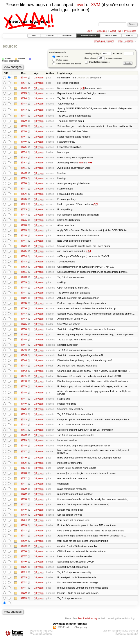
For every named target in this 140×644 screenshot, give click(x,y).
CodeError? (83, 78)
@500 (24, 598)
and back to (123, 53)
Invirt (80, 5)
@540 (24, 384)
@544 (24, 363)
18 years (39, 78)
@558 (24, 290)
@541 (24, 379)
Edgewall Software (42, 638)
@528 (24, 449)
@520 (24, 493)
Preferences (130, 31)
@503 (24, 582)
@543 (24, 368)
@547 (24, 347)
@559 (24, 284)
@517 (24, 508)
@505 (24, 571)
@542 (24, 374)
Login (90, 31)
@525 (24, 466)
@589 (24, 127)
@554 (24, 311)
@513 (24, 529)
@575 (24, 200)
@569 (24, 232)
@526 (24, 461)
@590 (24, 121)
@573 (24, 211)
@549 (24, 337)
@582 (24, 163)
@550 (24, 332)
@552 (24, 321)
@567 (24, 242)
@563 (24, 263)
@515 (24, 519)
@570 (24, 226)
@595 (24, 93)
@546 (24, 353)
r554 (88, 253)
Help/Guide (101, 31)
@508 (24, 556)
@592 (24, 110)
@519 (24, 498)
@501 (24, 593)
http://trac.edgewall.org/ (126, 638)
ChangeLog (81, 632)
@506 (24, 566)
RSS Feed (63, 632)
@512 (24, 535)
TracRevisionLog (87, 623)
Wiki (34, 36)
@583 (24, 158)
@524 (24, 472)
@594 (24, 99)
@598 (24, 78)
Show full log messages (97, 62)
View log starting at (99, 53)
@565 (24, 253)
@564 (24, 258)
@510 (24, 545)
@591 (24, 116)
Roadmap (67, 36)
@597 (24, 83)
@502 (24, 587)
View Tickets (111, 36)
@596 (24, 88)
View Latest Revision (104, 41)
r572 (96, 205)
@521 (24, 487)
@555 (24, 305)
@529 (24, 444)
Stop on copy (60, 56)
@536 (24, 407)
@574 (24, 205)
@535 (24, 412)
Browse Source (88, 36)
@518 (24, 503)
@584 (24, 153)
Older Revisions (126, 41)
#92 (81, 163)
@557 (24, 295)
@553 (24, 316)
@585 (24, 148)
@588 (24, 132)
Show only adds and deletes (67, 64)
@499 (24, 603)
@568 (24, 237)
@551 (24, 326)
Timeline (49, 36)
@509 (24, 550)
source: (10, 46)
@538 (24, 396)
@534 (24, 418)
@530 (24, 439)
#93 (90, 163)
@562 (24, 269)
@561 (24, 274)
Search (129, 36)
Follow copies (60, 60)
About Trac (115, 31)
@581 (24, 169)
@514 (24, 524)
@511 (24, 540)
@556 (24, 300)
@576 (24, 195)
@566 (24, 248)
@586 (24, 142)
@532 (24, 428)
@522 (24, 482)
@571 (24, 221)
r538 (82, 88)
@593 (24, 104)
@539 (24, 389)
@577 (24, 190)
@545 (24, 358)
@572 (24, 216)
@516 (24, 514)
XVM (96, 5)
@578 (24, 184)
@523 (24, 477)
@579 (24, 179)
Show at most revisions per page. (103, 58)
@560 (24, 279)
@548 (24, 342)
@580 (24, 174)
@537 (24, 402)
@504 (24, 577)
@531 (24, 433)
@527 (24, 455)
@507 (24, 561)
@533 (24, 423)
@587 (24, 137)
